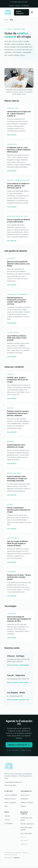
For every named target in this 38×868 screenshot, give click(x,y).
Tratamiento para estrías (26, 819)
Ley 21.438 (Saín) (26, 833)
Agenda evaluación (20, 12)
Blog (6, 806)
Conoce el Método (11, 795)
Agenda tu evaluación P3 (19, 745)
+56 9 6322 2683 (10, 785)
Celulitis (23, 806)
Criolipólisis (24, 799)
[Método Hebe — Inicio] (8, 12)
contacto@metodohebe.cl (13, 782)
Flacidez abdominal (27, 824)
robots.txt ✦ (24, 844)
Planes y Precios (10, 799)
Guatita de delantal (27, 802)
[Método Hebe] (19, 767)
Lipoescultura (25, 795)
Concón (7, 820)
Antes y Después (10, 802)
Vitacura (7, 816)
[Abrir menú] (32, 12)
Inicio (6, 20)
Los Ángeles (9, 823)
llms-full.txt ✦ (25, 841)
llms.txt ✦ (23, 837)
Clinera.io (17, 858)
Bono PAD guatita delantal (26, 829)
